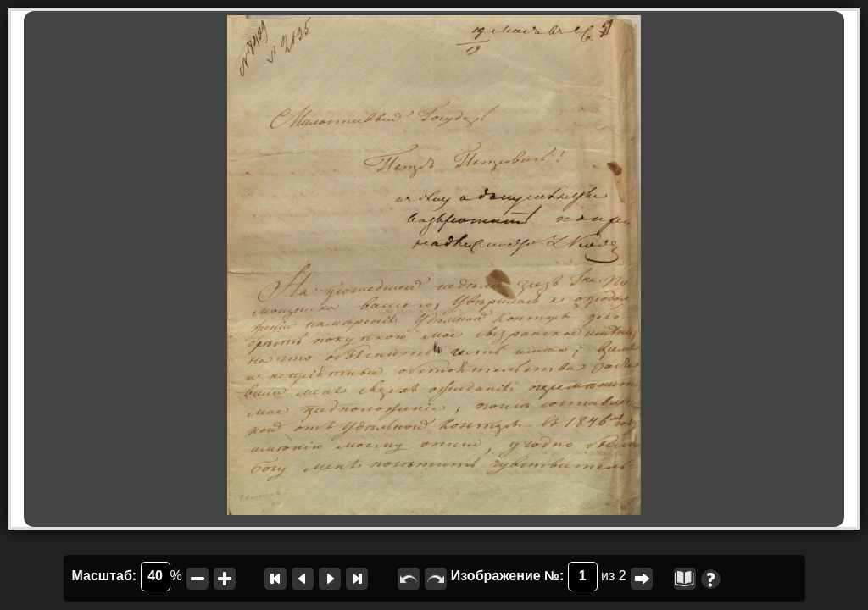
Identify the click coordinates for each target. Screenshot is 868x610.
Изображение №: (524, 577)
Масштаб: (121, 577)
